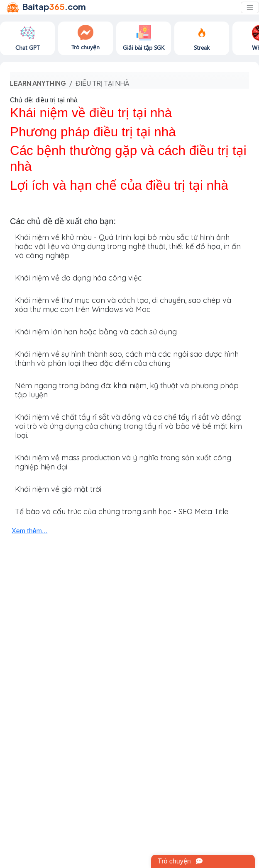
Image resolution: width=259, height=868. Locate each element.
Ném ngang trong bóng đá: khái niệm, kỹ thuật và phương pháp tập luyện (127, 390)
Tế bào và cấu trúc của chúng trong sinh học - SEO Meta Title (122, 511)
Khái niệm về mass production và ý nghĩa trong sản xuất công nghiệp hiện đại (123, 462)
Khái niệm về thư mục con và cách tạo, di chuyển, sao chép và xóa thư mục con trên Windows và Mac (123, 305)
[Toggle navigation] (250, 7)
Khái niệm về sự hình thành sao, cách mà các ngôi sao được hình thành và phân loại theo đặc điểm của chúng (127, 359)
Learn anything (38, 83)
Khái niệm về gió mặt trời (58, 489)
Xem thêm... (29, 531)
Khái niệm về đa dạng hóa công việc (78, 278)
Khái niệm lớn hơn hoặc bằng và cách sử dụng (96, 332)
